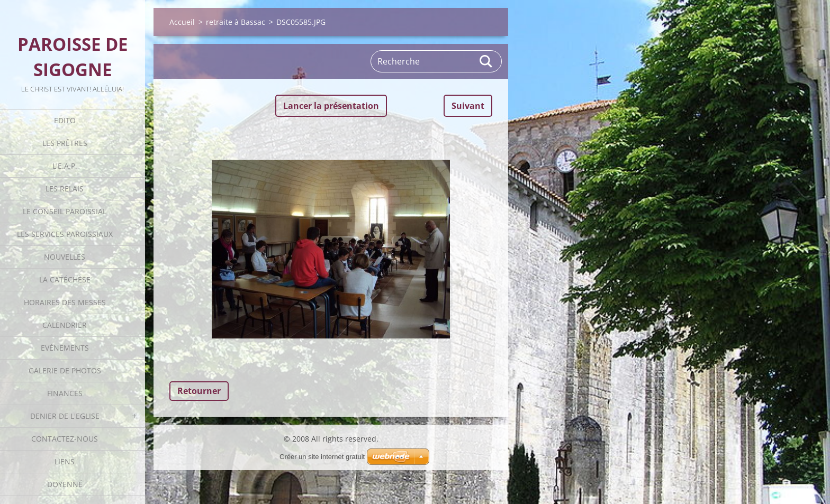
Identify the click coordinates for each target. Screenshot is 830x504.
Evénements (65, 348)
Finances (65, 393)
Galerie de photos (65, 370)
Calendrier (65, 325)
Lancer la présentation (331, 106)
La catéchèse (65, 280)
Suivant (468, 106)
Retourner (199, 391)
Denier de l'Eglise (65, 416)
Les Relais (65, 189)
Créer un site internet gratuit (322, 457)
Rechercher (486, 61)
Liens (65, 461)
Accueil (182, 22)
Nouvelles (65, 257)
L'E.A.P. (65, 166)
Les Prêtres (65, 143)
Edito (65, 120)
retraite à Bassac (236, 22)
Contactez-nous (65, 439)
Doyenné (65, 484)
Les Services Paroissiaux (65, 234)
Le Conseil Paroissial (65, 211)
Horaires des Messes (65, 302)
